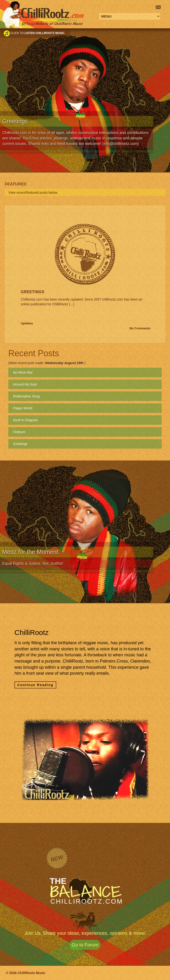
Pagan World (23, 408)
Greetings (33, 292)
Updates (27, 323)
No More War (23, 372)
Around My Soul (25, 384)
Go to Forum (85, 945)
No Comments (140, 328)
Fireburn (19, 432)
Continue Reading (35, 685)
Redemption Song (26, 396)
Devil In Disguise (25, 420)
